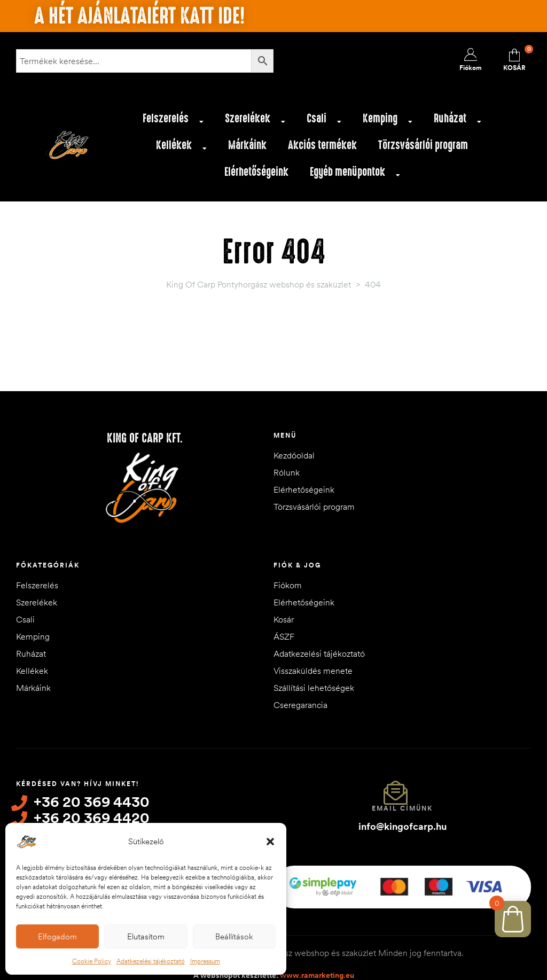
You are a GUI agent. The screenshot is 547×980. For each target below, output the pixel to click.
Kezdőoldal (294, 455)
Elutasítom (146, 936)
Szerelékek (255, 121)
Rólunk (287, 472)
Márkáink (247, 145)
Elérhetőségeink (256, 172)
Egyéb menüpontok (355, 175)
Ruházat (458, 121)
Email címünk (402, 808)
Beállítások (234, 936)
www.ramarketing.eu (317, 969)
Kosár (284, 619)
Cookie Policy (92, 961)
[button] (270, 842)
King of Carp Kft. (145, 438)
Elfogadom (57, 936)
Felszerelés (173, 121)
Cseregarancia (300, 705)
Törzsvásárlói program (423, 145)
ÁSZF (284, 636)
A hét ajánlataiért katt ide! (139, 16)
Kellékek (181, 148)
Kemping (388, 121)
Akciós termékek (322, 145)
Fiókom (288, 585)
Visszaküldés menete (313, 671)
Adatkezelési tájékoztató (151, 961)
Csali (324, 121)
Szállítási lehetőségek (314, 688)
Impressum (205, 961)
